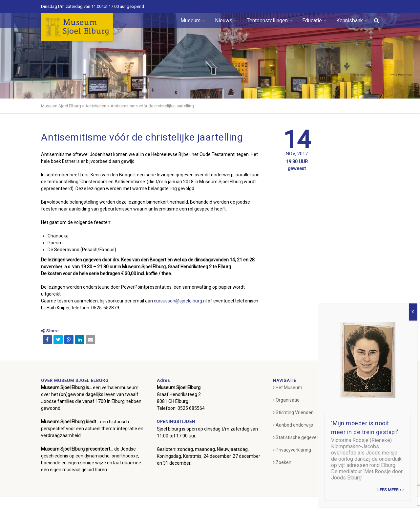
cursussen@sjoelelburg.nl (180, 301)
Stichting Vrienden (293, 412)
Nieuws (226, 21)
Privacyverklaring (292, 450)
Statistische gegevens (297, 437)
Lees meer (391, 490)
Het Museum (288, 388)
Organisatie (286, 400)
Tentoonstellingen (270, 21)
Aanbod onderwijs (293, 425)
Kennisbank (352, 21)
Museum (193, 21)
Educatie (314, 21)
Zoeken (282, 462)
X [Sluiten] (413, 312)
